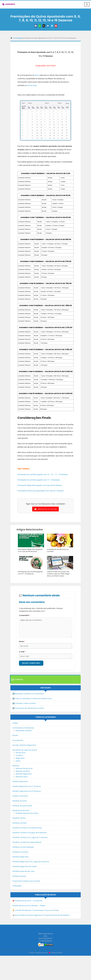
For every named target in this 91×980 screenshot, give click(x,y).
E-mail (22, 651)
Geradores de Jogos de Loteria (25, 749)
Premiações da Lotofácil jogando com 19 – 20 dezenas (39, 480)
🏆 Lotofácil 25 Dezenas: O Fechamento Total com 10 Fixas (36, 910)
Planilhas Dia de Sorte (21, 810)
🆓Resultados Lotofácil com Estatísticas (28, 693)
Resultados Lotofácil (24, 730)
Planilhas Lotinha (19, 818)
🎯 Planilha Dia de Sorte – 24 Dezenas (27, 900)
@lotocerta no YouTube (45, 509)
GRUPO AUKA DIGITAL (46, 933)
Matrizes (16, 765)
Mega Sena (20, 758)
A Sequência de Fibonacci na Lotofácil (57, 550)
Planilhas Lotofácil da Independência (27, 842)
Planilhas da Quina (20, 800)
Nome (22, 641)
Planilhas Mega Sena (21, 856)
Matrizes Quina (22, 776)
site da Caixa (32, 85)
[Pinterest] (58, 26)
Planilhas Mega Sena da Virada (24, 866)
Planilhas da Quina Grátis (22, 805)
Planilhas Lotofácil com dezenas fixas (27, 827)
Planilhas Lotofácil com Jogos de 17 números (30, 837)
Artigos (20, 38)
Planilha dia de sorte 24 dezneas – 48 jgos (29, 905)
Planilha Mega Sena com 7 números (27, 786)
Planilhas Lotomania (20, 851)
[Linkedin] (48, 26)
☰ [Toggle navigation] (87, 4)
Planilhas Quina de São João (23, 871)
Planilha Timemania (20, 795)
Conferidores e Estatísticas (23, 727)
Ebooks (15, 735)
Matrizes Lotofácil (23, 771)
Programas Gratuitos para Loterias (26, 880)
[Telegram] (53, 26)
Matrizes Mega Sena (24, 773)
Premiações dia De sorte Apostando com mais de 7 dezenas (41, 491)
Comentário (25, 615)
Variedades (17, 885)
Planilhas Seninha (19, 876)
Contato (17, 679)
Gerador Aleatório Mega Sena (24, 745)
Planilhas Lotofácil (19, 822)
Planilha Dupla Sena (20, 781)
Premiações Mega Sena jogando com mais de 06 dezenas (40, 485)
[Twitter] (43, 26)
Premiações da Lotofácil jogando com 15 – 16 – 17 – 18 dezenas (43, 474)
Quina (37, 75)
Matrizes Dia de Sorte (24, 768)
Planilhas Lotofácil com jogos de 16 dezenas (29, 832)
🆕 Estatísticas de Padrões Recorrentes (28, 708)
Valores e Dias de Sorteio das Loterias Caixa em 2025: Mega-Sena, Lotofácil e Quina (60, 573)
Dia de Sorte (21, 752)
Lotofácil (19, 755)
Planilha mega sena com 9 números (27, 791)
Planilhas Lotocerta (57, 952)
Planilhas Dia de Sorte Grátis (27, 813)
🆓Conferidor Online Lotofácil (24, 703)
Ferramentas (18, 740)
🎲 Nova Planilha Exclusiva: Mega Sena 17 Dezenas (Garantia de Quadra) (41, 915)
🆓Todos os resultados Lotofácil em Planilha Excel (32, 698)
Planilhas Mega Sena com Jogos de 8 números (31, 861)
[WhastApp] (38, 26)
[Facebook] (33, 26)
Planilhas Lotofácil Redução (23, 847)
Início (15, 38)
